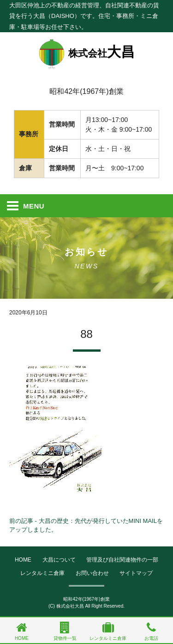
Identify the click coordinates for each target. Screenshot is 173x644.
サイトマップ (136, 573)
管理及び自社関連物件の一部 (122, 560)
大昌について (59, 560)
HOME (23, 560)
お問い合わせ (92, 573)
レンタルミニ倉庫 (42, 573)
